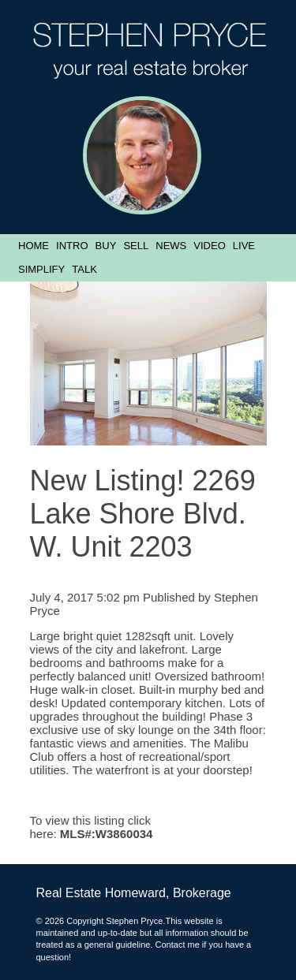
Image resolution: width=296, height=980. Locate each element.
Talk (84, 269)
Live (244, 246)
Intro (72, 246)
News (171, 246)
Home (34, 246)
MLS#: (78, 834)
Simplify (41, 269)
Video (209, 246)
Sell (136, 246)
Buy (106, 246)
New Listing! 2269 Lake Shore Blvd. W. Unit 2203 (143, 514)
